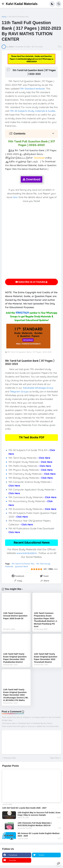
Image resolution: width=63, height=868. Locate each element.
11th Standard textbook (32, 89)
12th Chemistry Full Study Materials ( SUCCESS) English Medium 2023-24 (35, 824)
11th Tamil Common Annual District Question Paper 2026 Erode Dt (15, 616)
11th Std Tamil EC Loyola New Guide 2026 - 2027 (24, 808)
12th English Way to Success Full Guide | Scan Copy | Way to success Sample (39, 814)
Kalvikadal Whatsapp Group (38, 388)
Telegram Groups (19, 391)
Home (4, 17)
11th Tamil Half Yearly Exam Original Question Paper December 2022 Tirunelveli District (46, 658)
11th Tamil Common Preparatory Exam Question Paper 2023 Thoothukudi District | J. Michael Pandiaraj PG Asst (46, 620)
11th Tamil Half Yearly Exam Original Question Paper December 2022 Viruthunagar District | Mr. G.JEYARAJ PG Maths (16, 695)
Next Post (55, 758)
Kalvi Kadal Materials (22, 4)
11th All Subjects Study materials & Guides (33, 111)
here (15, 197)
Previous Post (10, 758)
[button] (4, 4)
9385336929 (32, 61)
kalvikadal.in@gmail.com (28, 59)
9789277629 (22, 313)
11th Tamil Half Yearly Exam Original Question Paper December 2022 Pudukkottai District (15, 658)
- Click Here (44, 458)
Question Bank (21, 566)
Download (31, 179)
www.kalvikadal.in (27, 553)
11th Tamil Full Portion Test (19, 17)
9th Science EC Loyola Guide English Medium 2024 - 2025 (39, 835)
